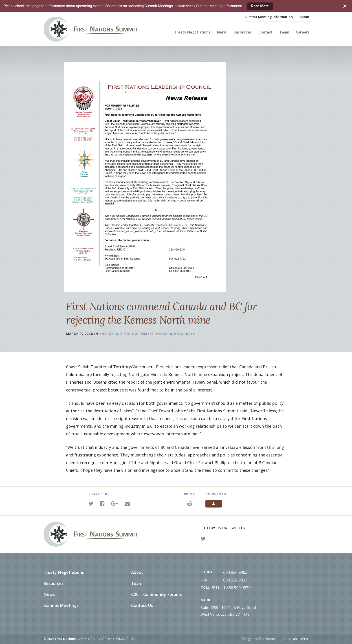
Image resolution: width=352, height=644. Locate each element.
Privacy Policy (126, 639)
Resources (243, 32)
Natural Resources (176, 334)
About (305, 17)
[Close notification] (345, 6)
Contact (265, 32)
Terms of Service (103, 639)
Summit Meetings (61, 605)
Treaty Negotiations (192, 32)
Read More (260, 6)
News (222, 32)
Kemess (147, 334)
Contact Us (142, 605)
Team (284, 32)
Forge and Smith (296, 639)
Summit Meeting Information (269, 17)
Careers (303, 32)
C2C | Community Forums (156, 594)
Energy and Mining (118, 334)
